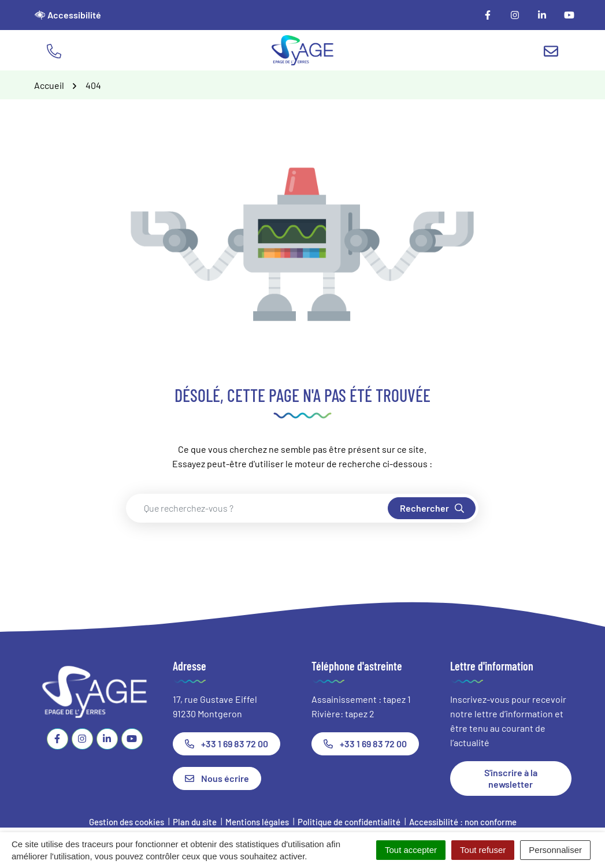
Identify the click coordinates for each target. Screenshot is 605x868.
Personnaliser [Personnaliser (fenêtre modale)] (555, 850)
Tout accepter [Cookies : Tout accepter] (411, 850)
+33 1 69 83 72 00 (227, 744)
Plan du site (195, 822)
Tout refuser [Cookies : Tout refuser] (483, 850)
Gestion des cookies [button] (127, 822)
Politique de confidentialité (349, 822)
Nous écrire (217, 778)
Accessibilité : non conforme (463, 822)
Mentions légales (257, 822)
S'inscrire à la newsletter (511, 778)
